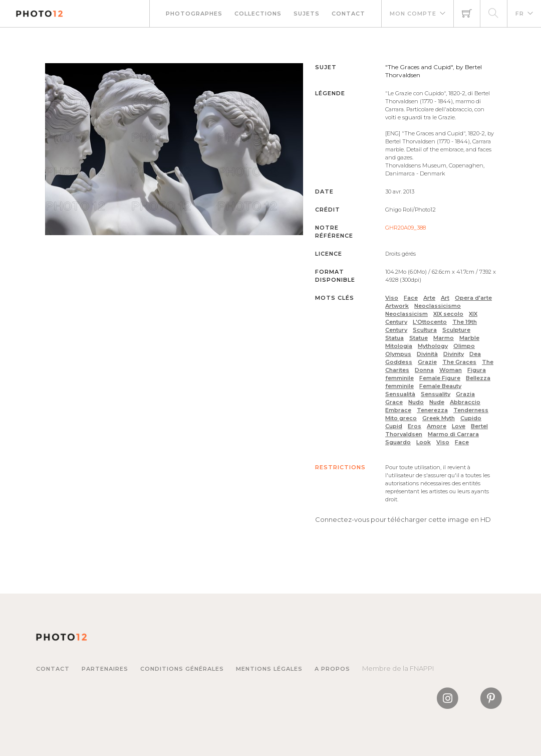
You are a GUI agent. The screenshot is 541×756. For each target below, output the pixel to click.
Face (411, 298)
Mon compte (413, 14)
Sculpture (456, 330)
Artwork (397, 306)
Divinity (454, 354)
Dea (475, 354)
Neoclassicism (407, 314)
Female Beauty (440, 386)
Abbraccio (465, 402)
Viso (392, 298)
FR (520, 14)
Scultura (425, 330)
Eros (415, 426)
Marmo (444, 338)
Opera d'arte (473, 298)
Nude (437, 402)
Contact (348, 14)
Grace (394, 402)
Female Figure (440, 378)
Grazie (427, 362)
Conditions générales (182, 669)
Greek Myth (439, 418)
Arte (429, 298)
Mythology (433, 346)
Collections (258, 14)
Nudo (416, 402)
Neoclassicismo (438, 306)
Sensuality (436, 394)
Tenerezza (432, 410)
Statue (419, 338)
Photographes (194, 14)
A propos (332, 669)
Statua (394, 338)
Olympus (398, 354)
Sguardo (398, 442)
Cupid (394, 426)
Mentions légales (269, 669)
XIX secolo (448, 314)
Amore (437, 426)
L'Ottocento (430, 322)
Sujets (307, 14)
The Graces (459, 362)
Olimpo (464, 346)
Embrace (398, 410)
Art (445, 298)
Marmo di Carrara (453, 434)
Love (459, 426)
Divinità (427, 354)
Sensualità (400, 394)
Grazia (465, 394)
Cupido (471, 418)
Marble (469, 338)
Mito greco (401, 418)
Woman (451, 370)
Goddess (399, 362)
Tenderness (471, 410)
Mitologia (399, 346)
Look (424, 442)
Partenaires (105, 669)
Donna (424, 370)
